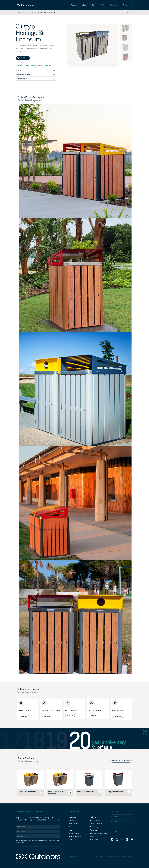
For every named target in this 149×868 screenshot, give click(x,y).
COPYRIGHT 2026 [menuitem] (127, 857)
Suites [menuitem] (92, 836)
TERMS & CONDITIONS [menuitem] (100, 857)
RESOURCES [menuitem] (115, 817)
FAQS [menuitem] (113, 827)
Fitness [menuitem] (71, 840)
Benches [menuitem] (72, 830)
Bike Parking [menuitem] (94, 827)
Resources (114, 5)
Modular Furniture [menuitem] (75, 836)
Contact (125, 5)
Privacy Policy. (20, 842)
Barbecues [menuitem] (72, 817)
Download (70, 715)
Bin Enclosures (30, 12)
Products (75, 5)
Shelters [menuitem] (71, 820)
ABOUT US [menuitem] (114, 812)
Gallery (94, 5)
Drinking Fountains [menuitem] (96, 823)
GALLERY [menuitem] (114, 822)
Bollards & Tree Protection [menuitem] (98, 833)
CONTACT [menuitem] (114, 832)
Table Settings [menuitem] (73, 823)
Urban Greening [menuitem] (74, 833)
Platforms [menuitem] (93, 817)
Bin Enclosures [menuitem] (95, 820)
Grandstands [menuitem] (94, 830)
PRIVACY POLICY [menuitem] (114, 857)
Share (129, 12)
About (84, 5)
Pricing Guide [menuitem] (94, 840)
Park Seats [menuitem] (72, 827)
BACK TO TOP (73, 857)
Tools (103, 5)
